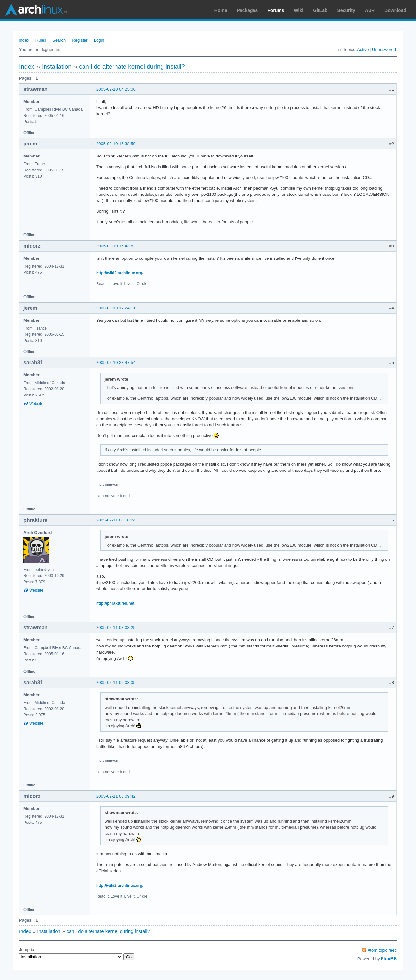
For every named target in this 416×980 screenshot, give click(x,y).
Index (24, 40)
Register (80, 40)
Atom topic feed (382, 950)
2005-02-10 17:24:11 (116, 308)
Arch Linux (36, 10)
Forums (276, 10)
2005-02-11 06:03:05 (116, 682)
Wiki (299, 10)
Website (36, 404)
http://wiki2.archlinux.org (119, 273)
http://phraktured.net (115, 603)
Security (346, 10)
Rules (41, 40)
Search (59, 40)
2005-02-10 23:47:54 (116, 363)
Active (363, 50)
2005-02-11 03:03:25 (116, 628)
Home (221, 10)
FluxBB (389, 959)
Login (99, 40)
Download (395, 10)
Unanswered (384, 50)
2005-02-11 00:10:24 (116, 520)
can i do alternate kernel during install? (132, 66)
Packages (247, 10)
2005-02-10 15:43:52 (116, 246)
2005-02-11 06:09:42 (116, 796)
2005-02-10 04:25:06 (116, 89)
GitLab (320, 10)
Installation (57, 66)
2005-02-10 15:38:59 (116, 144)
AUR (370, 10)
